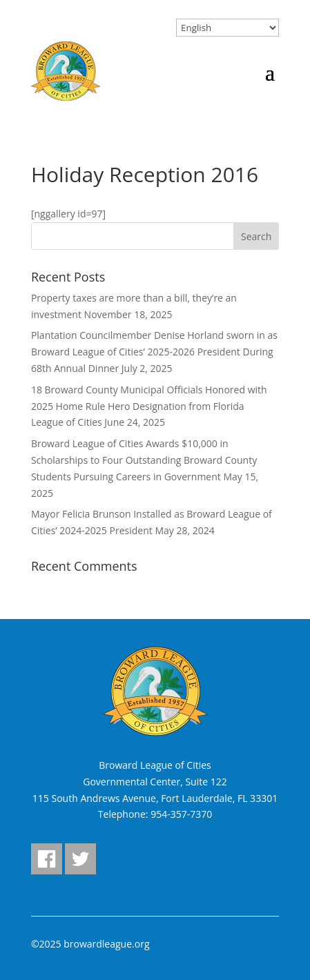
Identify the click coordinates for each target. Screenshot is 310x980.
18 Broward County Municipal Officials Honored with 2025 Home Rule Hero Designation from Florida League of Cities (149, 406)
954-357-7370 (181, 814)
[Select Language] (227, 28)
